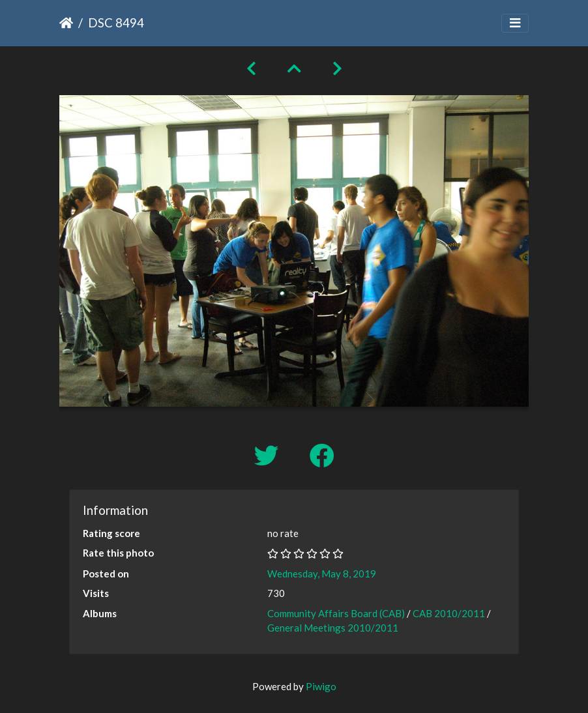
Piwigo (321, 686)
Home (66, 23)
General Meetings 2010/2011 (333, 628)
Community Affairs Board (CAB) (336, 613)
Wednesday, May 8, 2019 (322, 574)
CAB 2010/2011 (449, 613)
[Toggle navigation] (515, 23)
